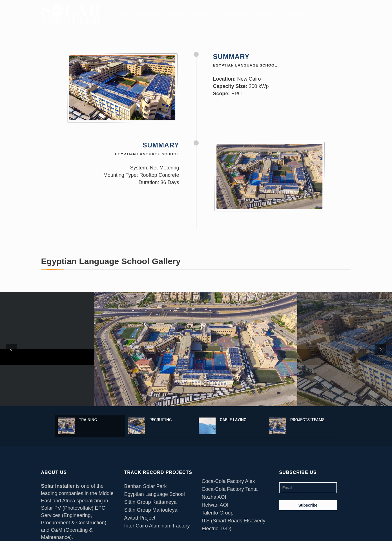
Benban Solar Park (146, 486)
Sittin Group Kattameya (150, 502)
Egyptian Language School (155, 494)
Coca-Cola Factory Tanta (230, 489)
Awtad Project (140, 518)
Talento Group (218, 513)
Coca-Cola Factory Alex (228, 481)
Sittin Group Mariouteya (151, 510)
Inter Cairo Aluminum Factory (157, 526)
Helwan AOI (215, 505)
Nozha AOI (214, 497)
